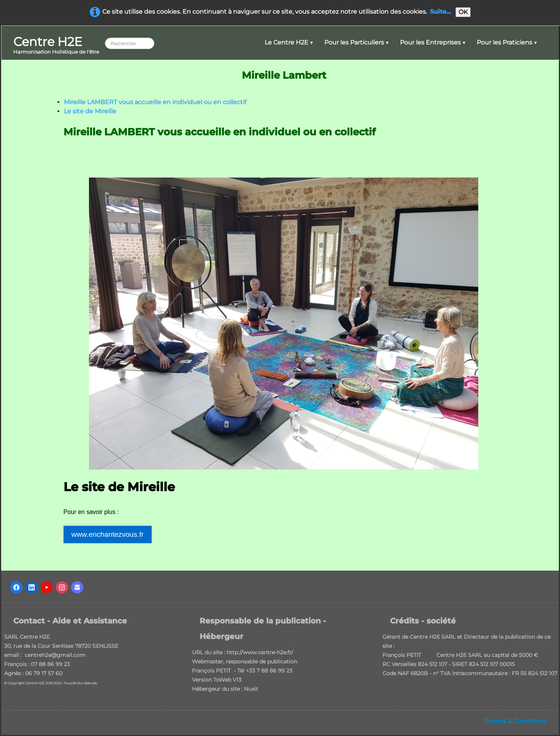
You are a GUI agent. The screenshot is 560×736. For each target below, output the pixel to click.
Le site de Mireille (90, 111)
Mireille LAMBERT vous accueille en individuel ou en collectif (155, 102)
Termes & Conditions (515, 721)
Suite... (440, 12)
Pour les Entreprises (433, 42)
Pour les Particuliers (356, 42)
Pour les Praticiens (507, 42)
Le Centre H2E (289, 42)
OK (463, 12)
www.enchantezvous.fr (108, 534)
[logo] (56, 46)
